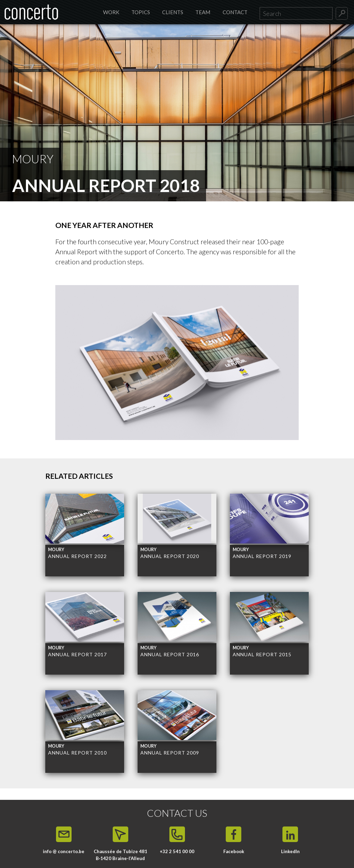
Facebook (234, 851)
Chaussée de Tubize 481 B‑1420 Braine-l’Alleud (120, 855)
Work (111, 12)
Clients (173, 12)
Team (203, 12)
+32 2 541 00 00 (177, 851)
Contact (235, 12)
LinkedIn (290, 851)
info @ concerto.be (64, 851)
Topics (141, 12)
